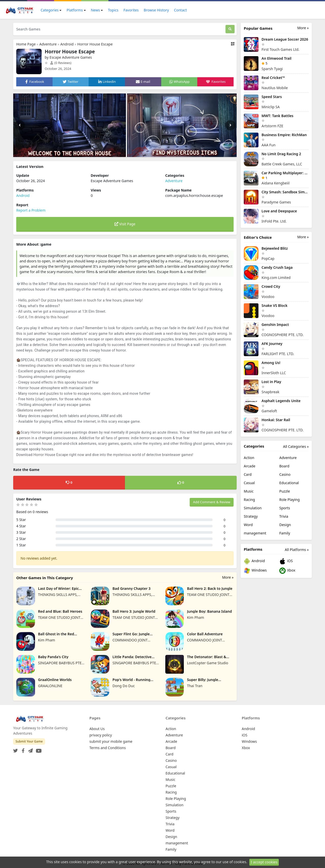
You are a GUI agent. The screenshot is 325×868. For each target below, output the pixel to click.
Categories (50, 10)
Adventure (48, 44)
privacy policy (101, 735)
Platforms (75, 10)
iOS (286, 561)
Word (248, 525)
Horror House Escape (95, 44)
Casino (285, 474)
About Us (97, 729)
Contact (180, 10)
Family (285, 533)
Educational (289, 483)
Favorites (131, 10)
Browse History (156, 10)
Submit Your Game (29, 741)
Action (249, 458)
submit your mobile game (111, 741)
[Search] (230, 29)
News (95, 10)
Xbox (287, 571)
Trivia (284, 516)
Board (284, 466)
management (255, 533)
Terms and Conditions (108, 748)
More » (228, 577)
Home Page (26, 44)
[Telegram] (29, 749)
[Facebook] (22, 749)
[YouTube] (38, 749)
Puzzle (285, 491)
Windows (255, 571)
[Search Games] (119, 29)
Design (285, 525)
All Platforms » (297, 550)
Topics (113, 10)
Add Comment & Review (212, 502)
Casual (249, 483)
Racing (249, 500)
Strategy (251, 516)
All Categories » (296, 446)
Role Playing (289, 500)
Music (249, 491)
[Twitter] (15, 749)
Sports (285, 508)
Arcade (250, 466)
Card (248, 474)
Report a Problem (31, 210)
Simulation (253, 508)
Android (67, 44)
